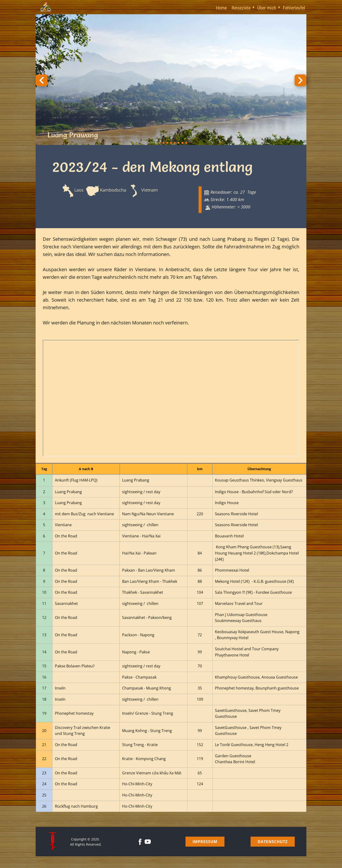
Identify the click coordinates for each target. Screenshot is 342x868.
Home (221, 8)
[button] (42, 80)
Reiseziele (241, 8)
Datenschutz (273, 842)
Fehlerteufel (294, 8)
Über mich (267, 8)
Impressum (205, 842)
